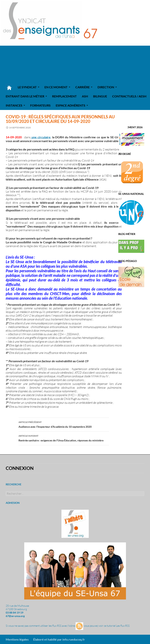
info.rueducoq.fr (74, 639)
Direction (106, 87)
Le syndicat (27, 87)
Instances (14, 105)
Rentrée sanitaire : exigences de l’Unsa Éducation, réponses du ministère (64, 438)
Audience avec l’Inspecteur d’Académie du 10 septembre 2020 (64, 424)
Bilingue (100, 96)
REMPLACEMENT (64, 96)
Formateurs (40, 105)
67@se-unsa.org (15, 616)
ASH (85, 96)
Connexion (20, 468)
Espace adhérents (71, 105)
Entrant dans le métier (25, 96)
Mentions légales (17, 639)
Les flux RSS (123, 626)
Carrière (83, 87)
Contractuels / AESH (129, 96)
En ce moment (56, 87)
